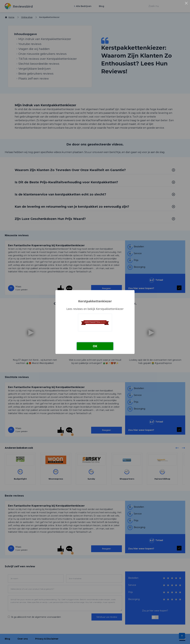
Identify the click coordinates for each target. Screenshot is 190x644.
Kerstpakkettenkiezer (95, 301)
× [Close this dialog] (186, 4)
